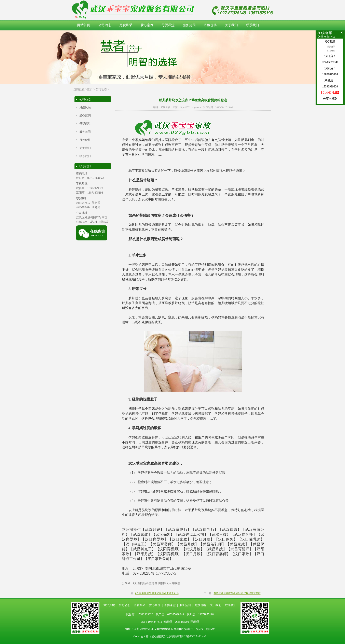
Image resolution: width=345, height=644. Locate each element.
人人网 (170, 583)
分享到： (128, 583)
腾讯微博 (160, 583)
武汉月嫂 (165, 107)
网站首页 (84, 25)
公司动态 (105, 25)
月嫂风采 (126, 25)
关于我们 (231, 25)
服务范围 (189, 25)
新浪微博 (149, 583)
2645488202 (83, 207)
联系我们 (252, 25)
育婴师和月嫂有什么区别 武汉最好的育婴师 (237, 593)
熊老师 (331, 47)
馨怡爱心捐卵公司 (157, 636)
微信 (177, 583)
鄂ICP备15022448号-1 (193, 636)
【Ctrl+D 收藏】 (330, 93)
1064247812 (83, 203)
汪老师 (331, 51)
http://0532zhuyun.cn (190, 107)
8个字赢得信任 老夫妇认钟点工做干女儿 (157, 593)
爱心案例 (147, 25)
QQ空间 (138, 583)
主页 (90, 89)
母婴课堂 (168, 25)
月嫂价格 (210, 25)
